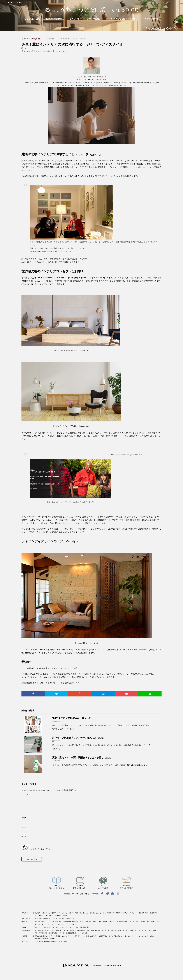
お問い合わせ (84, 894)
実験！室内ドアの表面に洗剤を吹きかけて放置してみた (81, 757)
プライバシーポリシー (149, 936)
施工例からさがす (96, 913)
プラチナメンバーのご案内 (42, 927)
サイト (24, 837)
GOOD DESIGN (40, 915)
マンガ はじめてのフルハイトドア (45, 924)
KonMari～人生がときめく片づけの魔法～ (101, 436)
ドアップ (112, 936)
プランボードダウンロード (116, 930)
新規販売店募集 (71, 933)
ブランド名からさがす (81, 913)
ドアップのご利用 (39, 922)
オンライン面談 (82, 933)
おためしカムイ (49, 930)
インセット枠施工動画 (149, 930)
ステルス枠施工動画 (41, 933)
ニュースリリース (67, 936)
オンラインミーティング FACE (67, 924)
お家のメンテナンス (55, 19)
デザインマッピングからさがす (63, 913)
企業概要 (24, 936)
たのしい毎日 (75, 19)
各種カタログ (26, 918)
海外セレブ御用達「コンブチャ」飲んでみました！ (79, 738)
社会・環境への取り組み (90, 936)
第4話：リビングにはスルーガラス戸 (72, 718)
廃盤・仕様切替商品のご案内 (80, 930)
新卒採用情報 (51, 942)
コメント (25, 794)
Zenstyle (143, 649)
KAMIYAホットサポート (99, 930)
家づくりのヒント (95, 19)
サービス (24, 922)
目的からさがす (47, 913)
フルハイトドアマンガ (57, 918)
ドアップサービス (57, 927)
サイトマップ (136, 936)
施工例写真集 (107, 913)
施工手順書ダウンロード (57, 933)
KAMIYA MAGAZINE (153, 922)
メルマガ (75, 894)
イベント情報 (103, 922)
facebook (38, 939)
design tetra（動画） (62, 915)
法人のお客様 (26, 930)
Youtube (53, 939)
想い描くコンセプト (47, 936)
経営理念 (36, 936)
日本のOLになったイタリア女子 (123, 19)
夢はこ (95, 922)
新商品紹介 (37, 913)
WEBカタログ (70, 918)
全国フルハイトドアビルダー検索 (135, 922)
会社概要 (67, 894)
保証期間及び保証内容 (71, 922)
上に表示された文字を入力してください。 (37, 849)
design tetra (50, 915)
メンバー (24, 927)
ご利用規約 (95, 894)
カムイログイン (38, 930)
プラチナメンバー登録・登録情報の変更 (77, 927)
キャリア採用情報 (62, 942)
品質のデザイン (155, 913)
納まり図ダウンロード (133, 930)
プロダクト (25, 913)
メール (25, 827)
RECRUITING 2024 (39, 942)
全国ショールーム (86, 922)
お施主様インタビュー (116, 922)
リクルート (25, 942)
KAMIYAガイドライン (63, 930)
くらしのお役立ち (32, 19)
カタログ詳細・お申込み (41, 918)
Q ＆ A (128, 936)
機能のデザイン (144, 913)
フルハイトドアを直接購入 (54, 922)
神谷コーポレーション (91, 77)
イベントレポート (151, 19)
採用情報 (77, 936)
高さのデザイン (118, 913)
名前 (24, 818)
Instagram (45, 939)
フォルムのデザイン (131, 913)
